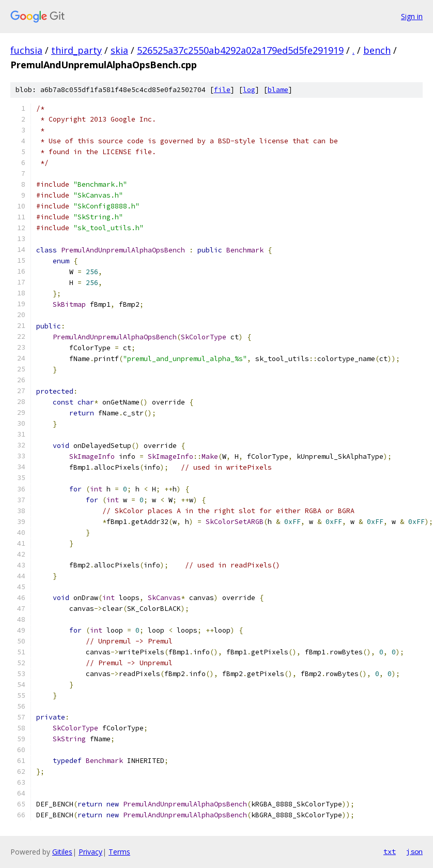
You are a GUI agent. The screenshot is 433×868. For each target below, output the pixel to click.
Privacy (90, 852)
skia (119, 50)
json (414, 851)
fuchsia (26, 50)
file (222, 90)
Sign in (412, 16)
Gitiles (62, 852)
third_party (76, 50)
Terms (119, 852)
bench (377, 50)
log (249, 90)
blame (278, 90)
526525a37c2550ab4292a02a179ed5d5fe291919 (240, 50)
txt (390, 851)
